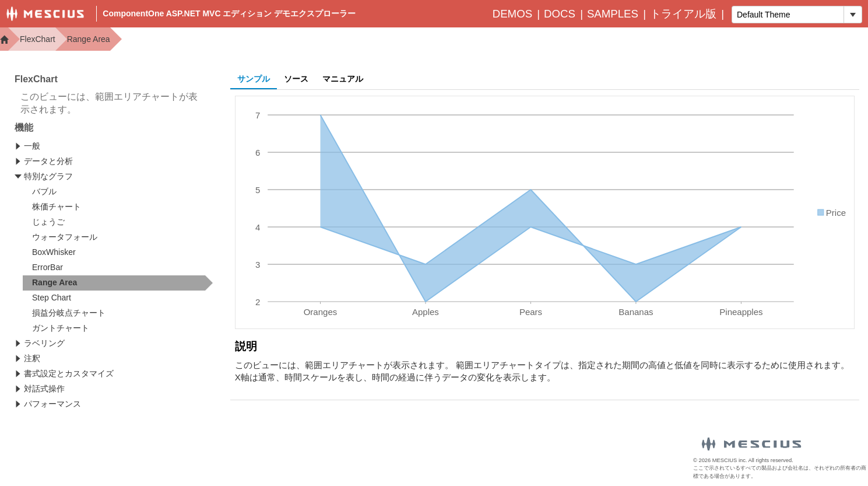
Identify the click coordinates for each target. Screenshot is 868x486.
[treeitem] (118, 283)
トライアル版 (683, 14)
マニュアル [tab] (343, 79)
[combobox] (788, 15)
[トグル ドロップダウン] (853, 15)
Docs (560, 14)
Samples (613, 14)
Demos (512, 14)
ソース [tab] (296, 79)
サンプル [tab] (254, 79)
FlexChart (38, 39)
